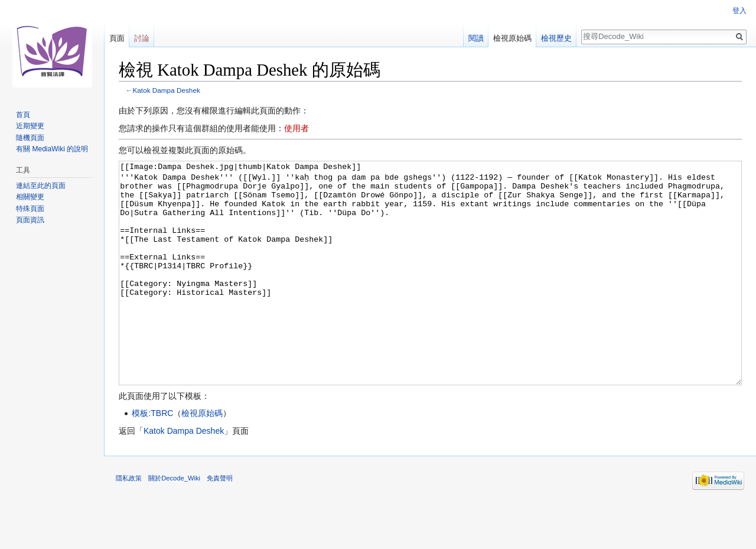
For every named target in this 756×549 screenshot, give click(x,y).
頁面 (117, 38)
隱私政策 (129, 522)
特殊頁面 (30, 209)
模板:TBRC (152, 457)
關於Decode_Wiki (174, 522)
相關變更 (30, 197)
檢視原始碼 (202, 457)
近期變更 (30, 126)
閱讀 (476, 38)
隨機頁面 (30, 138)
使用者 (296, 128)
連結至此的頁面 (41, 186)
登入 (739, 11)
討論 (142, 38)
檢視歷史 (556, 38)
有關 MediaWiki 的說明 (52, 149)
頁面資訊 (30, 220)
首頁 (23, 115)
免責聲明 (220, 522)
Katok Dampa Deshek (167, 90)
